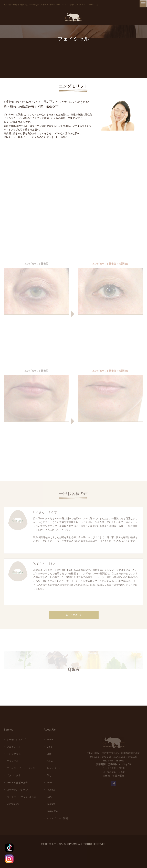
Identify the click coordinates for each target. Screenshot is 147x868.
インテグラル (14, 754)
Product (51, 790)
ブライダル (13, 761)
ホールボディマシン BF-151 (22, 797)
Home (50, 739)
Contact (51, 804)
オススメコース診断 (57, 818)
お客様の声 (52, 811)
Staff (49, 754)
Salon (50, 761)
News (50, 783)
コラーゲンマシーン (17, 790)
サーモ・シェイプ (16, 739)
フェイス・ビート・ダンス (21, 768)
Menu (50, 747)
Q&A (49, 797)
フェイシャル (14, 747)
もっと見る (73, 615)
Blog (49, 775)
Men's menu (13, 804)
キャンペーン (54, 768)
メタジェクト (14, 775)
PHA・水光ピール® (17, 783)
